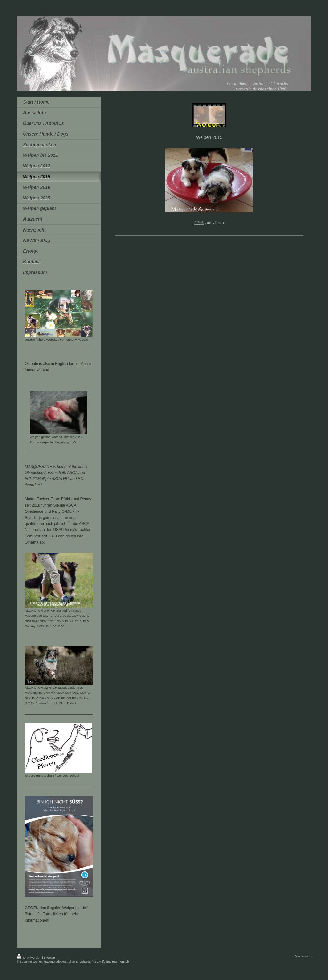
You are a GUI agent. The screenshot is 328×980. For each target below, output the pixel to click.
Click (199, 223)
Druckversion (29, 957)
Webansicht (303, 956)
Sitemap (49, 957)
